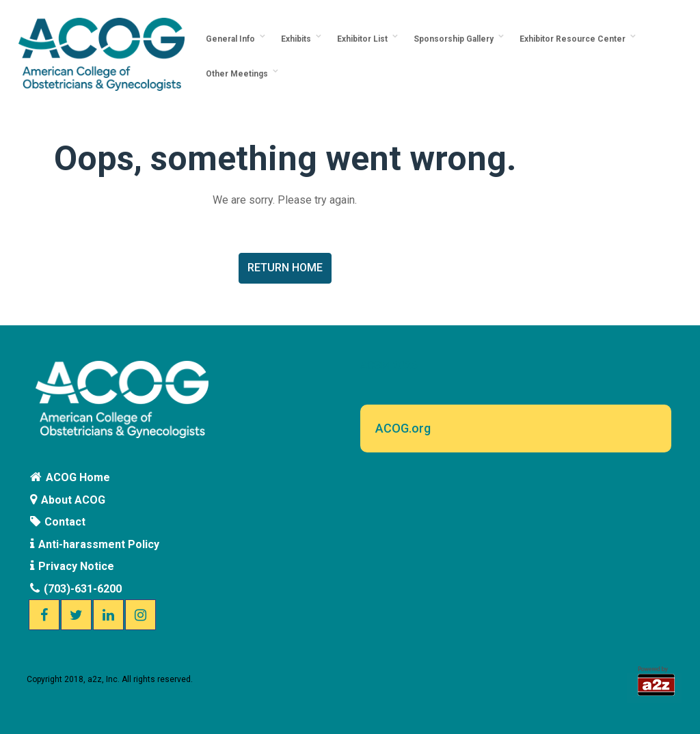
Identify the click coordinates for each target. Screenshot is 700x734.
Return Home (285, 268)
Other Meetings (239, 74)
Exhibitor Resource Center (575, 39)
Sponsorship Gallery (456, 39)
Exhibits (298, 39)
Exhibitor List (364, 39)
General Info (232, 39)
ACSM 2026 (389, 365)
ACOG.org (403, 428)
